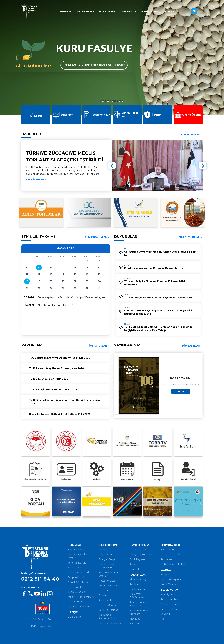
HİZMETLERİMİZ (108, 11)
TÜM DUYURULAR (191, 237)
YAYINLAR (169, 11)
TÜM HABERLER (192, 134)
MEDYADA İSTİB (150, 11)
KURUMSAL (66, 11)
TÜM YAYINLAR (192, 346)
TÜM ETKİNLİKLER (97, 237)
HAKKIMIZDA (129, 11)
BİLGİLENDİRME (86, 11)
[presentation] (17, 57)
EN (194, 11)
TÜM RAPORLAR (99, 346)
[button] (88, 100)
